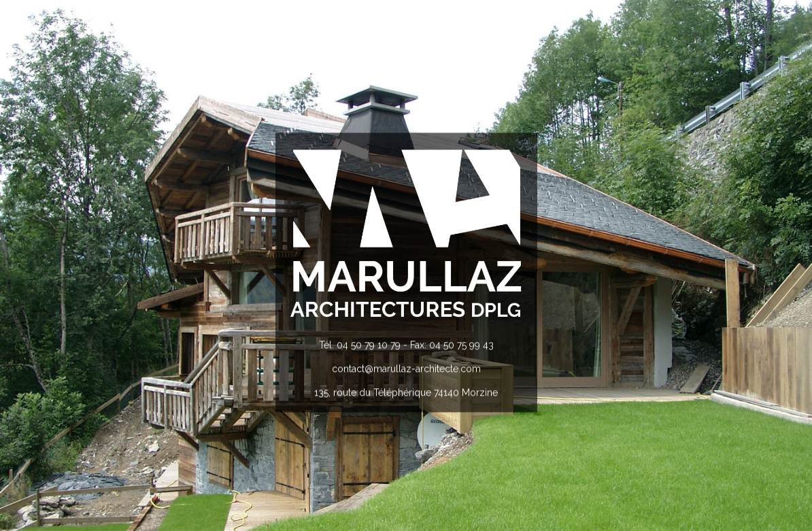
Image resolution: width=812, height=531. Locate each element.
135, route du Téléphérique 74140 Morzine (406, 393)
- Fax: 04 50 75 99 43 (447, 345)
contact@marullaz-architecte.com (406, 369)
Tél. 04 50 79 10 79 (360, 345)
